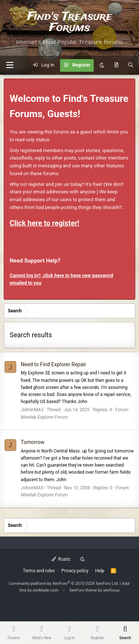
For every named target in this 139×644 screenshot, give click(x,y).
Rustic (61, 559)
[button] (10, 65)
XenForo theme (83, 590)
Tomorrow (33, 442)
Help (100, 571)
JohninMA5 (32, 410)
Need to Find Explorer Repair (53, 364)
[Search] (131, 65)
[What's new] (116, 65)
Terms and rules (39, 571)
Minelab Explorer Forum (44, 417)
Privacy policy (75, 571)
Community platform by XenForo (64, 584)
